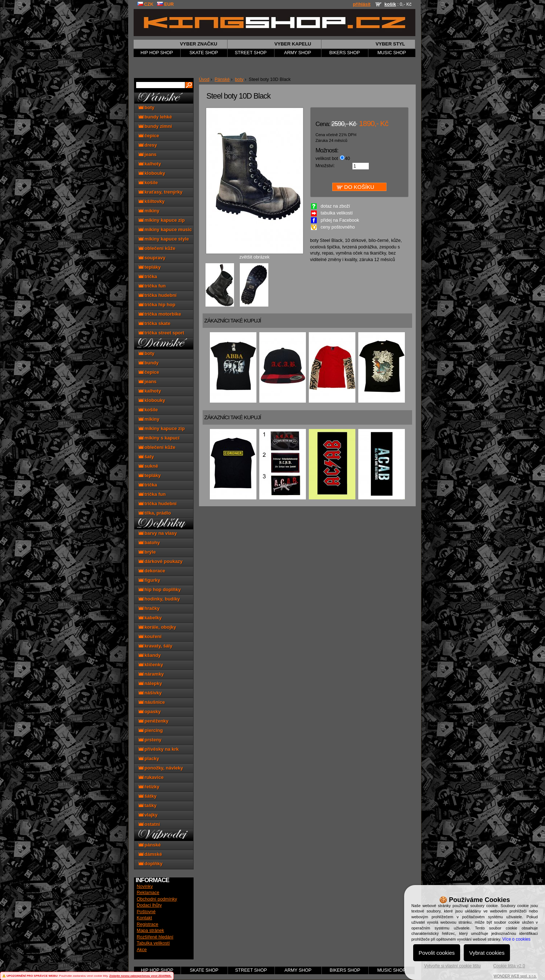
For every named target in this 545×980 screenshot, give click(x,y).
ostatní (149, 824)
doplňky (151, 864)
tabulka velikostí (337, 213)
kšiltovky (152, 201)
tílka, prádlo (155, 513)
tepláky (150, 267)
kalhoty (150, 164)
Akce (142, 950)
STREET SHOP (251, 53)
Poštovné (146, 912)
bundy (149, 363)
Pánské (222, 79)
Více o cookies (516, 939)
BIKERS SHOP (345, 53)
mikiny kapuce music (165, 229)
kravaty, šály (156, 646)
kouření (150, 636)
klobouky (152, 173)
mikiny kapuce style (164, 239)
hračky (149, 608)
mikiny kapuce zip (162, 220)
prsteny (150, 740)
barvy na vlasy (158, 533)
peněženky (154, 721)
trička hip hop (157, 305)
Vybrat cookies (487, 953)
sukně (148, 466)
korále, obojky (157, 627)
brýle (147, 552)
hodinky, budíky (159, 599)
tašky (148, 805)
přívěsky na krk (159, 749)
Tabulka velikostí (153, 943)
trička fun (152, 286)
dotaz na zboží (335, 206)
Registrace (148, 924)
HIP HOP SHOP (157, 53)
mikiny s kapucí (159, 438)
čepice (149, 136)
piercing (151, 730)
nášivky (150, 693)
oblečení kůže (157, 248)
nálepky (150, 683)
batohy (149, 543)
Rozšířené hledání (155, 937)
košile (148, 183)
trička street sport (161, 333)
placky (149, 758)
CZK (145, 4)
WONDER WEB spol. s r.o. (515, 976)
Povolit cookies (437, 953)
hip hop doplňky (160, 589)
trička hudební (158, 295)
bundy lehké (155, 117)
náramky (151, 674)
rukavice (151, 777)
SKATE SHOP (204, 53)
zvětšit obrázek (255, 255)
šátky (148, 796)
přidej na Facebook (340, 220)
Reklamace (148, 893)
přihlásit (362, 4)
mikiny (149, 211)
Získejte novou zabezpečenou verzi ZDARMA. (140, 976)
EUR (165, 4)
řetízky (149, 787)
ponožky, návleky (161, 768)
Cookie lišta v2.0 (509, 966)
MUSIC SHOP (392, 53)
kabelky (150, 618)
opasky (150, 712)
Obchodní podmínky (157, 899)
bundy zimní (155, 126)
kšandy (150, 655)
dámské (150, 854)
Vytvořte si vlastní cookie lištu (452, 966)
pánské (150, 845)
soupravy (152, 258)
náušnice (152, 702)
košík (390, 4)
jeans (148, 154)
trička (148, 276)
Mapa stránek (151, 931)
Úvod (204, 79)
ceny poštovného (338, 227)
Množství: (325, 166)
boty (239, 79)
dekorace (152, 571)
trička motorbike (160, 314)
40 (347, 159)
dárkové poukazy (161, 561)
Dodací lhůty (149, 905)
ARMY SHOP (298, 53)
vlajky (148, 815)
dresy (148, 145)
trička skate (155, 323)
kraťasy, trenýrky (161, 192)
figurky (150, 580)
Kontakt (144, 918)
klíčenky (151, 665)
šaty (146, 457)
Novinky (145, 886)
